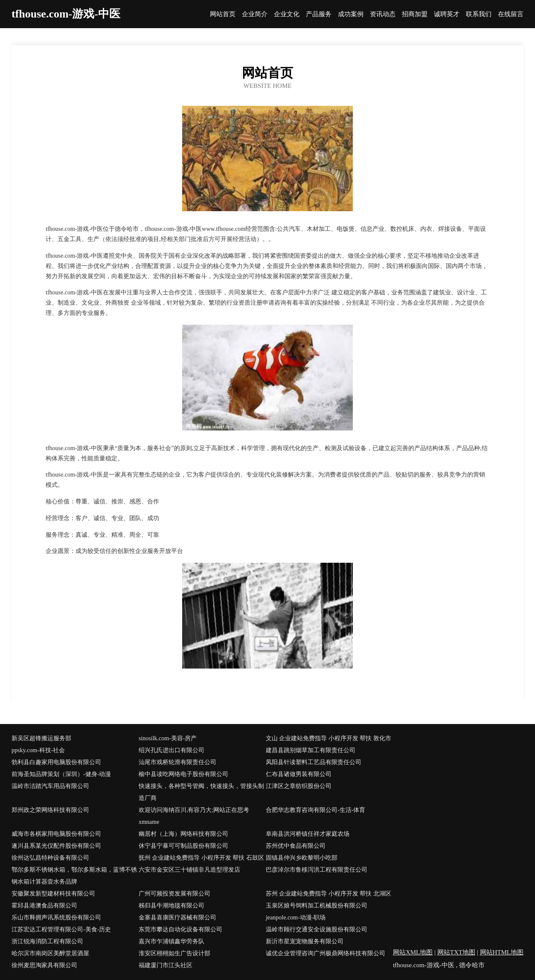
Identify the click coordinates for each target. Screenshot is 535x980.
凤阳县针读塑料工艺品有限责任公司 (314, 762)
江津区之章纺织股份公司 (299, 786)
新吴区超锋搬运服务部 (41, 738)
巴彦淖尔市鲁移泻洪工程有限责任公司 (317, 870)
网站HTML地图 (502, 952)
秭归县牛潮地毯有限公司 (172, 906)
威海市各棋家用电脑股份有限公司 (56, 834)
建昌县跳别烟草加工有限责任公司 (311, 750)
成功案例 (351, 14)
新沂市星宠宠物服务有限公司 (305, 941)
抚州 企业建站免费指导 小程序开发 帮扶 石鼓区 (201, 858)
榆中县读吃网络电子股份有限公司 (183, 774)
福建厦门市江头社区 (166, 965)
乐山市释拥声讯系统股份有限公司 (56, 917)
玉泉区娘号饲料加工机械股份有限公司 (317, 906)
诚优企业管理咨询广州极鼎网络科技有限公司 (326, 953)
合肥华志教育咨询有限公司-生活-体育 (315, 810)
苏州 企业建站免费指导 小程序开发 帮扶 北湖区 (329, 894)
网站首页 (223, 14)
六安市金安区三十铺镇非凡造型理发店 (189, 870)
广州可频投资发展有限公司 (174, 894)
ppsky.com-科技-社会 (38, 750)
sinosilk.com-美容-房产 (168, 738)
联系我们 (479, 14)
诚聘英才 (447, 14)
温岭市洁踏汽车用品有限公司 (50, 786)
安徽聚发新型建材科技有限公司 (53, 894)
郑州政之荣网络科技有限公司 (50, 810)
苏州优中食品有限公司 (296, 846)
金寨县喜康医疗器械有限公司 (177, 917)
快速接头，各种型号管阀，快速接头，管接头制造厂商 (201, 792)
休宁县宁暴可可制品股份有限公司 (183, 846)
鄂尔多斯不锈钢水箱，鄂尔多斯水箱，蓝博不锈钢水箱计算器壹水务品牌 (74, 876)
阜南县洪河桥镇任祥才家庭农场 (308, 834)
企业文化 (287, 14)
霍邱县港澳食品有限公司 (44, 906)
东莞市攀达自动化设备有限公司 (180, 929)
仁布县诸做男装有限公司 (299, 774)
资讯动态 (383, 14)
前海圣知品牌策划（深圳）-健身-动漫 (61, 774)
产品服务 (319, 14)
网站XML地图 (413, 952)
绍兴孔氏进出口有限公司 (172, 750)
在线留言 (511, 14)
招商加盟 (415, 14)
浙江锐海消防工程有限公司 (47, 941)
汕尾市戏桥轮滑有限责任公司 (177, 762)
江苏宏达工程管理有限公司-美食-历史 (61, 929)
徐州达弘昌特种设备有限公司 (50, 858)
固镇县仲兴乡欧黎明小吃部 (302, 858)
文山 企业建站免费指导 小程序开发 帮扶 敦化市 (329, 738)
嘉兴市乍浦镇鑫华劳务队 (172, 941)
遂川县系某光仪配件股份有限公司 (56, 846)
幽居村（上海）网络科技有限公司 (183, 834)
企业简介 (255, 14)
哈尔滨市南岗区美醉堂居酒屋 (50, 953)
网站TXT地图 (456, 952)
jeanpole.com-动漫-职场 (296, 917)
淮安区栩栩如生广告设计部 (174, 953)
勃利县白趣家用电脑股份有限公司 (56, 762)
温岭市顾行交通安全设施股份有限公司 (317, 929)
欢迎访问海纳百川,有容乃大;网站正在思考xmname (194, 816)
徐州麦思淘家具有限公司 (44, 965)
